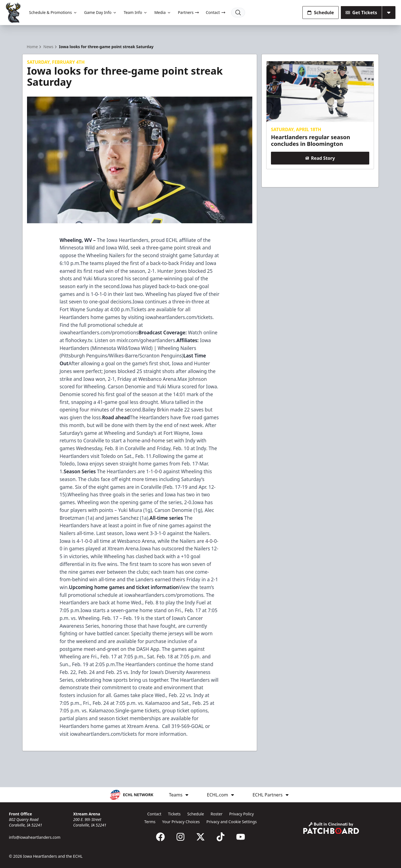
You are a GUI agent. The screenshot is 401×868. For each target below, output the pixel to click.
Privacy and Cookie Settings (232, 822)
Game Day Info (101, 12)
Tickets (174, 814)
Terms (150, 822)
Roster (217, 814)
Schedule (321, 13)
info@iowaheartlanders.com (35, 837)
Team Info (136, 12)
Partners (189, 12)
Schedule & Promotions (53, 12)
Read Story (320, 158)
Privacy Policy (241, 814)
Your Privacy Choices (181, 822)
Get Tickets (361, 13)
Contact (216, 12)
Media (163, 12)
